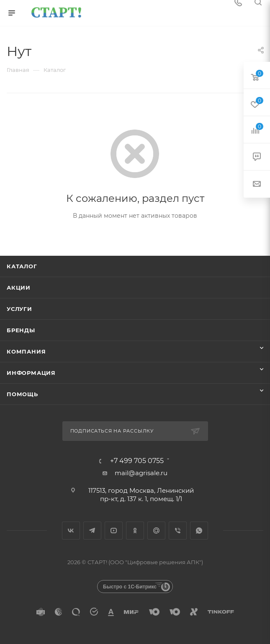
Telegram (92, 531)
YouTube (114, 531)
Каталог (22, 266)
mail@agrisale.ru (141, 473)
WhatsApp (199, 531)
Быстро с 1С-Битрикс (130, 587)
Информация (31, 373)
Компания (26, 351)
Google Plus (156, 531)
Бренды (21, 330)
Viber (178, 531)
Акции (19, 288)
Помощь (22, 394)
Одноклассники (135, 531)
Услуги (19, 309)
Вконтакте (71, 531)
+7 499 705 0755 (137, 461)
